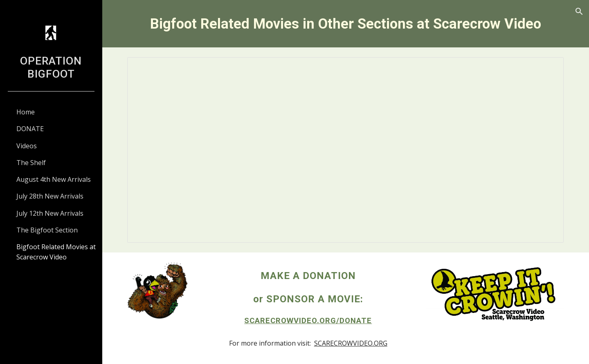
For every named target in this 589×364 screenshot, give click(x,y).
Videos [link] (27, 146)
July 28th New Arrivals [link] (50, 196)
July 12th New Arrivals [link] (50, 213)
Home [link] (26, 112)
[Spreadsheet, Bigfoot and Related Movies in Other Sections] (346, 150)
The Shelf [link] (31, 163)
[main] (346, 24)
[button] (579, 11)
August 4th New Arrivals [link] (54, 179)
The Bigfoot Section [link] (47, 230)
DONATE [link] (30, 129)
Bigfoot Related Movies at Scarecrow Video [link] (56, 252)
